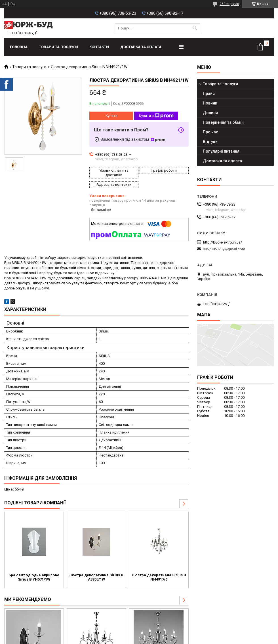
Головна (19, 47)
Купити (111, 116)
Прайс (209, 93)
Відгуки (210, 142)
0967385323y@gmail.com (224, 249)
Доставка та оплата (141, 47)
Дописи (210, 113)
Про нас (210, 132)
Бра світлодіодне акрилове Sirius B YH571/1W (34, 577)
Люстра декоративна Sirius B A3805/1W (96, 577)
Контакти (99, 47)
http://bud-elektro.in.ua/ (223, 242)
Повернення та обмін (223, 122)
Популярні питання (221, 151)
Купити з (156, 116)
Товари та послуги (58, 47)
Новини (210, 103)
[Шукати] (195, 28)
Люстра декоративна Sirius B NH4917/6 (159, 577)
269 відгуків (229, 4)
